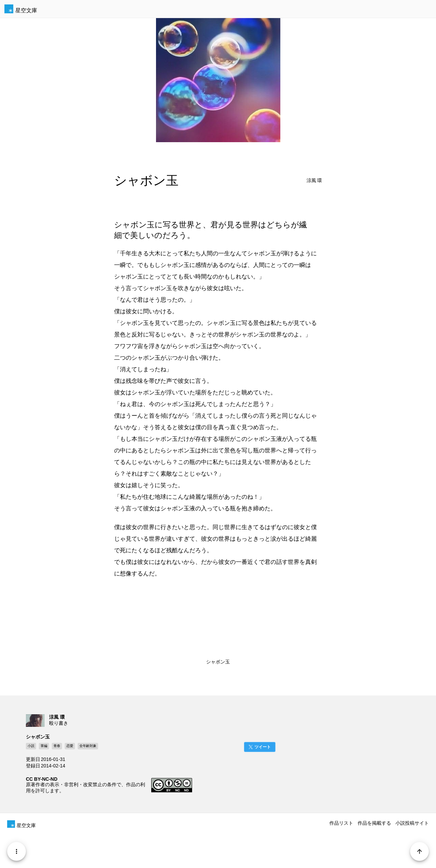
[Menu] (17, 851)
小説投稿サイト (412, 823)
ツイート (263, 747)
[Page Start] (419, 851)
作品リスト (341, 823)
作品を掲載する (374, 823)
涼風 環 (314, 181)
